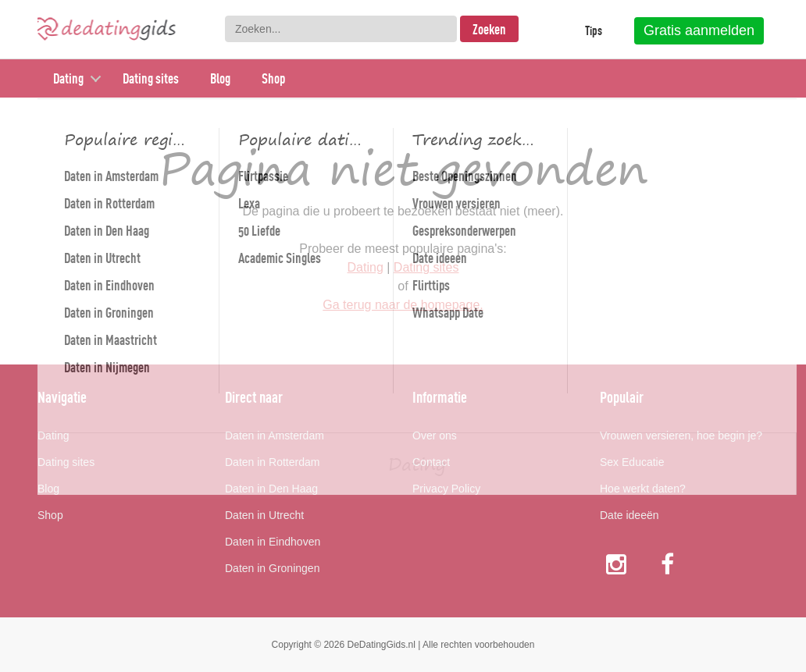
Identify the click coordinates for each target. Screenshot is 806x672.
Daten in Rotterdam (272, 462)
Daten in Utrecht (264, 515)
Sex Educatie (632, 462)
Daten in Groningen (272, 568)
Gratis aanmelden (699, 30)
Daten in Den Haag (271, 489)
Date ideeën (629, 515)
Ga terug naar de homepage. (403, 305)
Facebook (669, 564)
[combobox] (341, 29)
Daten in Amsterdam (275, 436)
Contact (431, 462)
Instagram (617, 564)
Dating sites (151, 78)
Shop (273, 78)
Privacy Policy (446, 489)
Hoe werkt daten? (643, 489)
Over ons (435, 436)
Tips (594, 30)
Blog (220, 78)
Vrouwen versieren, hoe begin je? (681, 436)
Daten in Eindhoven (273, 542)
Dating (68, 78)
